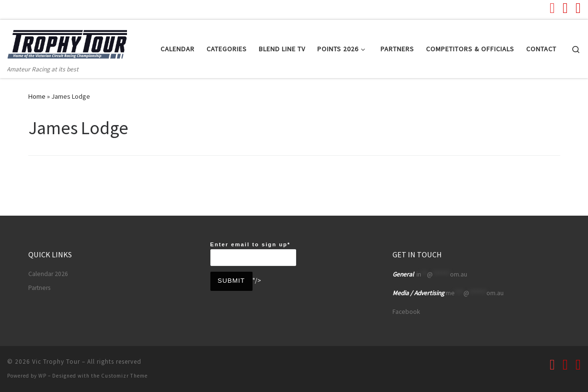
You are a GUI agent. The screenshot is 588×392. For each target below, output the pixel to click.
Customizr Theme (124, 376)
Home (37, 96)
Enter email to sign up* (253, 254)
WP (42, 376)
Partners (39, 288)
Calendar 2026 (48, 274)
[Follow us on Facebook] (565, 8)
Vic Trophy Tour (56, 362)
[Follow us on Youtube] (552, 8)
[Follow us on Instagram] (578, 8)
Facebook (406, 312)
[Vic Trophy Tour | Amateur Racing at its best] (67, 41)
